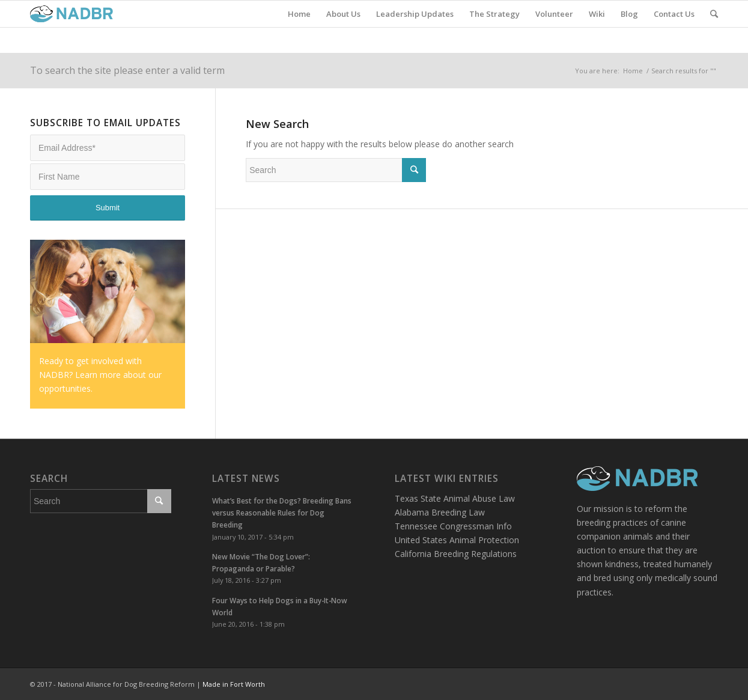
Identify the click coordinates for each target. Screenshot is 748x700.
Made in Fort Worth (234, 684)
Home (633, 71)
